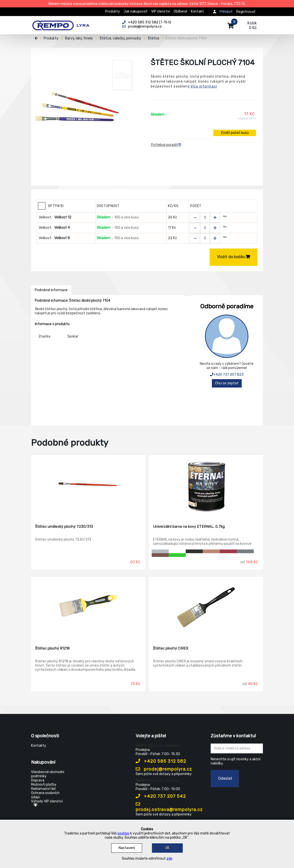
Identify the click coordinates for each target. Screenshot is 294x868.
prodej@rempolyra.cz (164, 769)
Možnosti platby (44, 785)
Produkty (112, 11)
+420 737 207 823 (227, 375)
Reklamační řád (43, 789)
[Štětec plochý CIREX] (206, 608)
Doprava (38, 780)
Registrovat (246, 12)
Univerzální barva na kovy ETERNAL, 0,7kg (189, 527)
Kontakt (197, 11)
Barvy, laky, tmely (79, 38)
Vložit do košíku (234, 257)
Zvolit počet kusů (235, 133)
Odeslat (225, 778)
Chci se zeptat (227, 383)
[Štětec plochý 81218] (88, 608)
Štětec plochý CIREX (171, 648)
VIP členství (161, 11)
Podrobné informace (51, 290)
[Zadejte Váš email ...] (237, 748)
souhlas (123, 833)
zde (169, 859)
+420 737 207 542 (161, 796)
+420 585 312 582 (161, 761)
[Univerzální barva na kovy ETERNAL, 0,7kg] (206, 486)
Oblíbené (180, 11)
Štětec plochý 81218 (52, 648)
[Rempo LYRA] (61, 23)
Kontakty (39, 746)
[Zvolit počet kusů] (205, 218)
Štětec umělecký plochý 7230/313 (64, 527)
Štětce (154, 38)
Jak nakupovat (136, 11)
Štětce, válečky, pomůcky (120, 38)
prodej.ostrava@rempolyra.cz (169, 807)
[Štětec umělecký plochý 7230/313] (88, 486)
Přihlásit (226, 12)
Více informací (204, 86)
